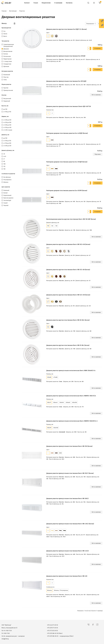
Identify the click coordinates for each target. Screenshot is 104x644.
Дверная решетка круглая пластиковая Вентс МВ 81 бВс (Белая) (68, 345)
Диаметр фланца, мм (8, 150)
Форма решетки (6, 84)
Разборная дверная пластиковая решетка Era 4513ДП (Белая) (67, 162)
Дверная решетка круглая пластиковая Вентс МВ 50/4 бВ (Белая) (68, 244)
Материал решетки (7, 71)
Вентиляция (13, 11)
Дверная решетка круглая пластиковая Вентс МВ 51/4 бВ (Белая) (68, 270)
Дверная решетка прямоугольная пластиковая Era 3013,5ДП (66, 81)
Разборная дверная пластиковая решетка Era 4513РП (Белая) (67, 191)
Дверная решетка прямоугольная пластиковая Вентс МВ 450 (67, 576)
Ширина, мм (5, 116)
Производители (6, 28)
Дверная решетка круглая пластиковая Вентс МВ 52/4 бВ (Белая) (68, 295)
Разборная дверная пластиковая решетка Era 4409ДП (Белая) (67, 133)
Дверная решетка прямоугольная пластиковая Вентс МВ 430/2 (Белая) (70, 524)
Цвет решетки (6, 187)
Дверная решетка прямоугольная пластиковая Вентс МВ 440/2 (68, 551)
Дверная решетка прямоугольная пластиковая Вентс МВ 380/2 (67, 499)
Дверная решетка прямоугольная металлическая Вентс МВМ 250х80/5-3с (71, 371)
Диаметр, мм (5, 135)
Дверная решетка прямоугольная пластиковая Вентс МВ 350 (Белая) (69, 446)
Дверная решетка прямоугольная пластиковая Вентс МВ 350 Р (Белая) (70, 473)
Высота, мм (5, 106)
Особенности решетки (8, 174)
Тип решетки (5, 41)
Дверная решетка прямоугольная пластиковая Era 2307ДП (66, 56)
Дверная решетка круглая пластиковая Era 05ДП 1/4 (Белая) (67, 29)
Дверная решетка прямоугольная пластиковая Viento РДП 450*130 (69, 106)
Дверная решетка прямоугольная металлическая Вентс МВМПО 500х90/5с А (72, 421)
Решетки (22, 11)
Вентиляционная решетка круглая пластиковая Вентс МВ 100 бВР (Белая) (71, 219)
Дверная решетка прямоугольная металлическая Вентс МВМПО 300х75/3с (71, 396)
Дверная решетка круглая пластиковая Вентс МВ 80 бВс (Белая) (68, 320)
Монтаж (4, 95)
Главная (4, 11)
